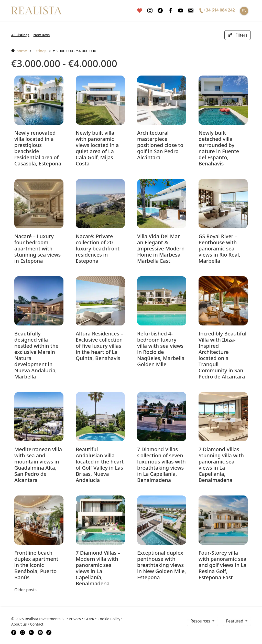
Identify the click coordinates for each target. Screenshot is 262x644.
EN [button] (244, 11)
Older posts (25, 590)
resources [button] (201, 621)
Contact (37, 624)
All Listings (20, 35)
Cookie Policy (109, 619)
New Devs (42, 35)
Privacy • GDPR (82, 619)
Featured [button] (235, 621)
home (19, 51)
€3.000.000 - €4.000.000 (75, 51)
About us (19, 624)
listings (40, 51)
